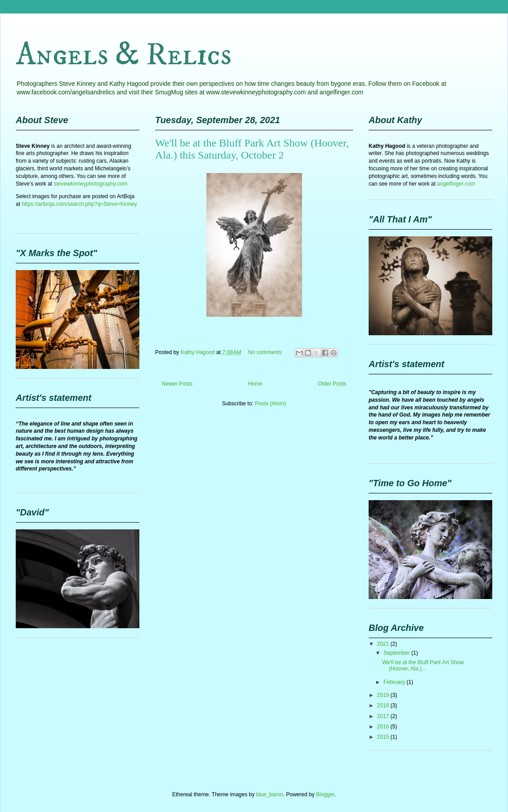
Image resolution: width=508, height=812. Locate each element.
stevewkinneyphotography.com (90, 184)
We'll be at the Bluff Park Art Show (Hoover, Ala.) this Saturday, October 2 (252, 149)
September (397, 653)
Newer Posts (177, 384)
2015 (384, 737)
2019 (384, 695)
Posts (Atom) (270, 404)
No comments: (266, 352)
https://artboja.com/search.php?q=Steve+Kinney (79, 204)
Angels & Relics (124, 55)
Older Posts (332, 384)
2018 (384, 706)
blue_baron (270, 794)
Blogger (325, 794)
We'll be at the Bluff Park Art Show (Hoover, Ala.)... (423, 666)
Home (255, 384)
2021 (384, 644)
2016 (384, 727)
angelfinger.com (456, 184)
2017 (384, 716)
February (395, 682)
